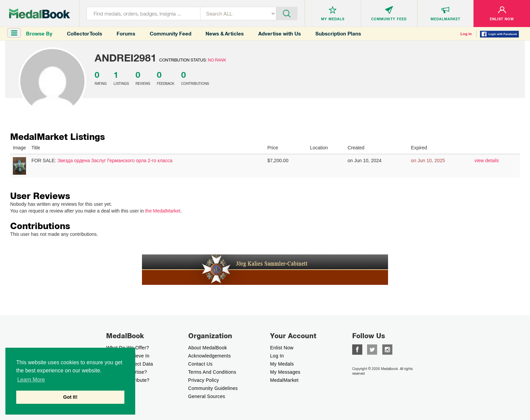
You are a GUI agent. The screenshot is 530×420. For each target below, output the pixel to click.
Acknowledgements (210, 356)
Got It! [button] (70, 397)
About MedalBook (208, 348)
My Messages (285, 372)
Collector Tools (85, 34)
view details (487, 160)
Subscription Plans (338, 34)
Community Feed (171, 34)
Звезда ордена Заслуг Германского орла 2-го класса (115, 160)
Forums (126, 34)
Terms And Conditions (212, 372)
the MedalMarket (163, 211)
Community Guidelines (213, 388)
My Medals (282, 364)
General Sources (207, 396)
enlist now (282, 348)
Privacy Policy (204, 380)
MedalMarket (284, 380)
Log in (466, 34)
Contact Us (200, 364)
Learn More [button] (31, 380)
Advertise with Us (280, 34)
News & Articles (225, 34)
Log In (277, 356)
